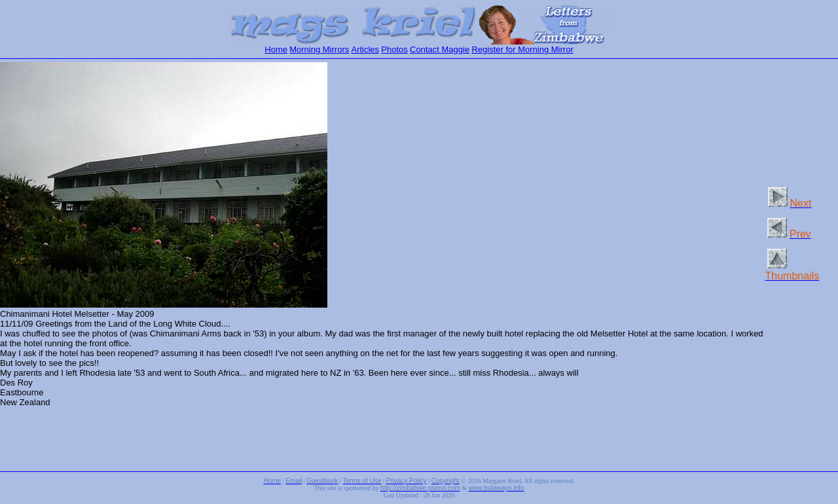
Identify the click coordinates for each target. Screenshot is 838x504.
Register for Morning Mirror (522, 49)
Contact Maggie (440, 49)
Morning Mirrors (319, 49)
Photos (394, 49)
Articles (365, 49)
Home (276, 49)
